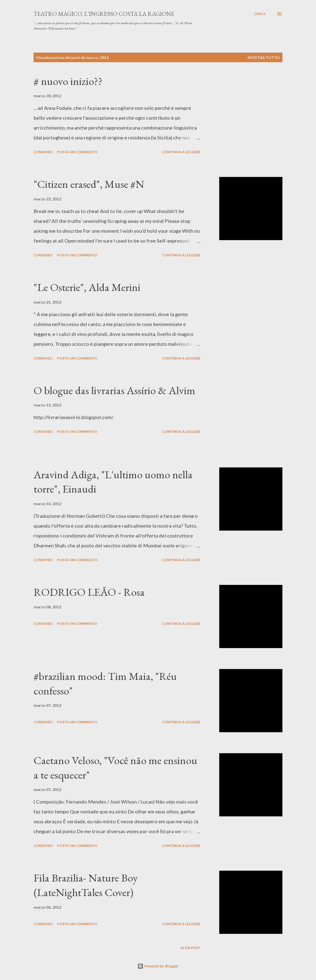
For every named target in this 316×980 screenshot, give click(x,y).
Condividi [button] (43, 152)
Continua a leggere (181, 152)
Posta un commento (77, 152)
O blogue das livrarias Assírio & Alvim (114, 390)
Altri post (190, 948)
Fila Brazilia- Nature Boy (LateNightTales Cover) (86, 885)
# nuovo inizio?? (68, 81)
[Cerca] (260, 14)
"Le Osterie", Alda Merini (87, 287)
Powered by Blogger (158, 966)
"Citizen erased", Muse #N (89, 184)
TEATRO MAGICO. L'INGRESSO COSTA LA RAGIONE (104, 14)
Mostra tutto (264, 57)
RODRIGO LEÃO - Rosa (89, 592)
